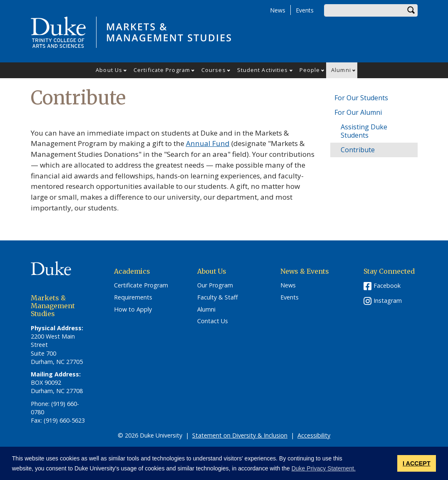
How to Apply (133, 309)
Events (305, 10)
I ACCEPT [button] (417, 463)
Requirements (133, 297)
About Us (109, 70)
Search (411, 10)
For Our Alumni (358, 112)
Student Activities (263, 70)
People (310, 70)
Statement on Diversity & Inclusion (240, 435)
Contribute (358, 150)
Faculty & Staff (218, 297)
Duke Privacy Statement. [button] (324, 468)
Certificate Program (162, 70)
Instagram (388, 301)
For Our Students (361, 98)
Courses (214, 70)
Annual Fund (208, 143)
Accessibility (314, 435)
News (278, 10)
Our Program (215, 285)
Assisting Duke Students (364, 131)
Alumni (341, 70)
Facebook (387, 286)
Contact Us (213, 321)
